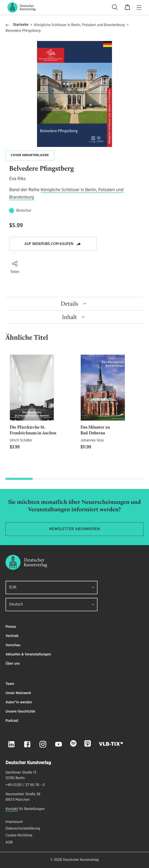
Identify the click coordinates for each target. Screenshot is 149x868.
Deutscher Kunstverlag (81, 860)
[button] (15, 264)
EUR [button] (13, 587)
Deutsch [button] (16, 604)
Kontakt (12, 809)
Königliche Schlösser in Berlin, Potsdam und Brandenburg (79, 25)
